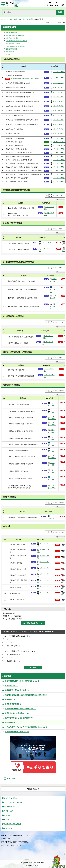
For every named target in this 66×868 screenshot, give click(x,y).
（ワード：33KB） (57, 178)
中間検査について (11, 699)
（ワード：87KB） (57, 72)
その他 (8, 54)
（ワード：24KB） (57, 115)
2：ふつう (8, 643)
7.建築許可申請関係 (11, 385)
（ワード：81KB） (53, 289)
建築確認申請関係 (11, 33)
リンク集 (7, 815)
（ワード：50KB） (57, 138)
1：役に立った (10, 639)
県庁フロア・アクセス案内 (13, 824)
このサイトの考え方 (10, 798)
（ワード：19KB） (43, 544)
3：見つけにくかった (12, 661)
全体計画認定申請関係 (13, 43)
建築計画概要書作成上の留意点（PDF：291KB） (25, 79)
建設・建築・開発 (20, 19)
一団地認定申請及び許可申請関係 (16, 41)
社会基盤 (10, 19)
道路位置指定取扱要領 (13, 704)
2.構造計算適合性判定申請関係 (16, 190)
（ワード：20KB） (45, 243)
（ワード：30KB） (57, 167)
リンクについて (9, 820)
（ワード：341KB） (49, 376)
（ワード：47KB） (52, 418)
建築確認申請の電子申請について (17, 732)
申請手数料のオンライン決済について (19, 718)
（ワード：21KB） (43, 581)
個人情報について (10, 807)
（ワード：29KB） (57, 134)
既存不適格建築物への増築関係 (16, 46)
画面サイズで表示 (58, 195)
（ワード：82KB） (53, 281)
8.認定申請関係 (9, 497)
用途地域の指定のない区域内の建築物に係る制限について (26, 695)
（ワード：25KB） (57, 120)
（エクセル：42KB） (57, 145)
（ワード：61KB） (57, 83)
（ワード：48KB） (57, 78)
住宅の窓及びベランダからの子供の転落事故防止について (26, 727)
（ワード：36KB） (52, 478)
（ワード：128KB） (48, 337)
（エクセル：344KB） (57, 142)
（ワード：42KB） (52, 487)
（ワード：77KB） (52, 404)
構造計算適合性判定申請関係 (15, 35)
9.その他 (6, 526)
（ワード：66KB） (49, 370)
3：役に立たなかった (12, 646)
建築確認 (30, 19)
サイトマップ (8, 811)
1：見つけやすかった (12, 654)
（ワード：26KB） (57, 125)
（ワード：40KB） (57, 160)
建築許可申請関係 (11, 49)
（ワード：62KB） (52, 431)
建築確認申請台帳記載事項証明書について (20, 709)
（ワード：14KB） (52, 471)
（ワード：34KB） (57, 129)
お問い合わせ (8, 828)
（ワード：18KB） (43, 593)
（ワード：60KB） (57, 153)
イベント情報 (11, 778)
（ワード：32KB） (57, 106)
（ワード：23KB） (57, 88)
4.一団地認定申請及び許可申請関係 (18, 262)
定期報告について (11, 686)
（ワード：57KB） (57, 111)
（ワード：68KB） (53, 298)
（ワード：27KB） (57, 92)
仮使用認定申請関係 (12, 38)
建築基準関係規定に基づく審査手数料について (22, 681)
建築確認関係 (10, 722)
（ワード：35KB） (52, 444)
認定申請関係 (10, 52)
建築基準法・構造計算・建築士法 (17, 690)
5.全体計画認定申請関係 (13, 316)
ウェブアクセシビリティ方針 (13, 802)
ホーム (3, 19)
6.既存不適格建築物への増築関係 (17, 352)
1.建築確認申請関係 (11, 59)
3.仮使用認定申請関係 (12, 223)
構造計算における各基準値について (18, 713)
